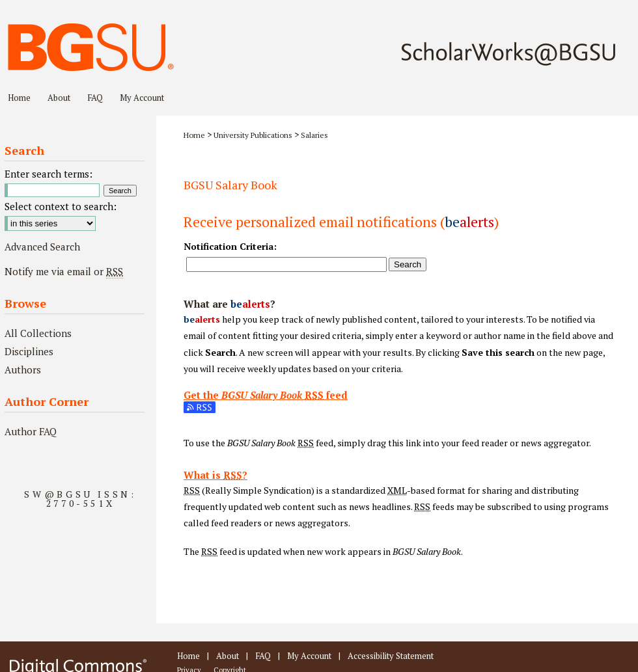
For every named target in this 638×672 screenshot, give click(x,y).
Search (408, 264)
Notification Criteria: (230, 246)
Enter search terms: (49, 174)
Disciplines (29, 351)
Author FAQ (31, 431)
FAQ (263, 656)
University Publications (253, 135)
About (228, 656)
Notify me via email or (64, 271)
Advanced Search (42, 247)
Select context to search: (61, 206)
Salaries (314, 135)
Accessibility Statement (391, 656)
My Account (309, 656)
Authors (23, 370)
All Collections (38, 333)
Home (194, 135)
